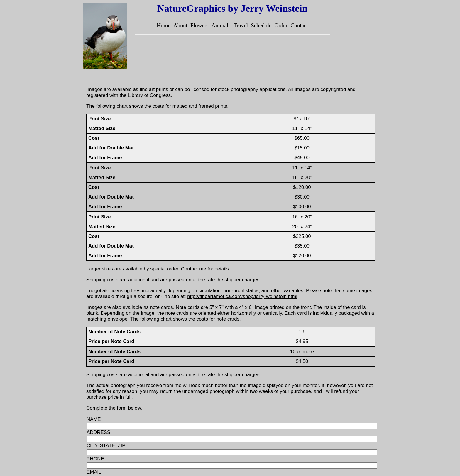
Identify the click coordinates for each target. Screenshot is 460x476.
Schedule (261, 25)
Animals (221, 25)
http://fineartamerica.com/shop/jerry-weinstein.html (242, 296)
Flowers (199, 25)
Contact (299, 25)
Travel (241, 25)
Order (281, 25)
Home (164, 25)
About (180, 25)
